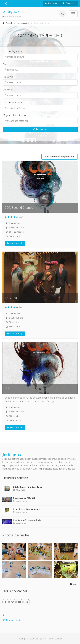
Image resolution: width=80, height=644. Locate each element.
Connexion (69, 3)
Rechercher (40, 129)
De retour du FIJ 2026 (24, 498)
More (73, 584)
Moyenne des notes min (15, 115)
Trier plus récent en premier (59, 157)
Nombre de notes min (14, 103)
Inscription (51, 3)
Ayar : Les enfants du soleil (27, 509)
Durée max (8, 90)
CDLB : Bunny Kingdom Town (28, 487)
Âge (5, 64)
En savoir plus (15, 243)
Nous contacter (12, 620)
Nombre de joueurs (12, 51)
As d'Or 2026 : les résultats (27, 520)
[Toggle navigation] (73, 14)
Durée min (8, 77)
